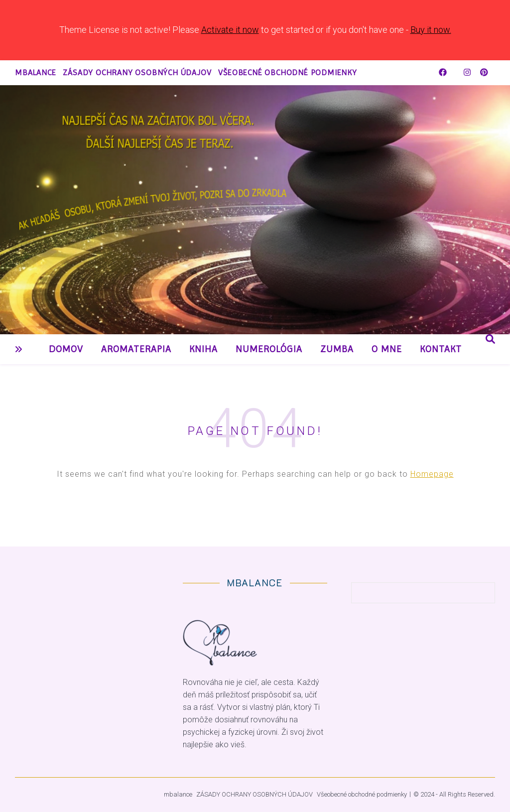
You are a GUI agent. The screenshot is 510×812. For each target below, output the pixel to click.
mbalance (35, 72)
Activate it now (230, 30)
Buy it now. (431, 30)
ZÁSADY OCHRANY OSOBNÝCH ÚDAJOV (137, 72)
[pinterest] (484, 72)
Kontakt (441, 349)
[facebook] (444, 72)
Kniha (203, 349)
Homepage (432, 474)
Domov (66, 349)
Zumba (337, 349)
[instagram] (468, 72)
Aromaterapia (136, 349)
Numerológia (269, 349)
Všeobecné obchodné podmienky (287, 72)
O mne (387, 349)
